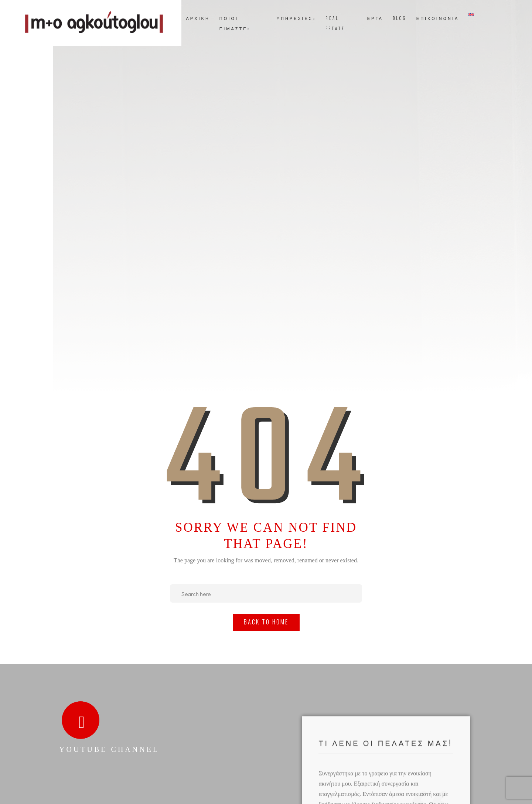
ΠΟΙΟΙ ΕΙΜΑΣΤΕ (235, 23)
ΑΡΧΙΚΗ (198, 18)
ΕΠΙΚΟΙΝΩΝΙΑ (438, 18)
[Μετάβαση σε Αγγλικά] (471, 15)
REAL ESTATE (335, 23)
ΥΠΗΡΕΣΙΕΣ (296, 18)
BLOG (400, 18)
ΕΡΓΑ (375, 18)
